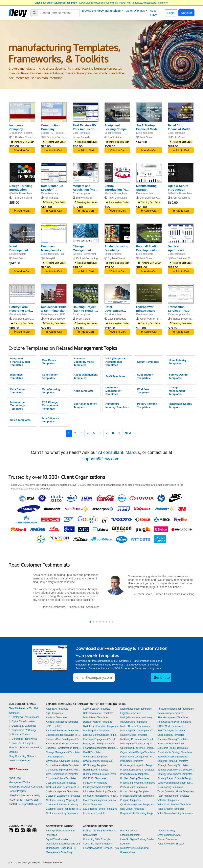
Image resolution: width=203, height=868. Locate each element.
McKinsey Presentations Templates (138, 739)
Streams (13, 752)
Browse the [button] (101, 11)
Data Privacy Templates (96, 717)
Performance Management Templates (138, 757)
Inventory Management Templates (101, 800)
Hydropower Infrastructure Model (146, 311)
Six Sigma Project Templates (173, 748)
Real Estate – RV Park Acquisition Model (84, 129)
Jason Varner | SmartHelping (156, 319)
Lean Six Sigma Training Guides (137, 839)
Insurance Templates (17, 376)
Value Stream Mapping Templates (175, 813)
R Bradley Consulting (25, 137)
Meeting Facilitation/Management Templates (138, 744)
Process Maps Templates (134, 787)
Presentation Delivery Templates (137, 770)
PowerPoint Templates (22, 743)
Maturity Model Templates (134, 735)
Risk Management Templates (173, 717)
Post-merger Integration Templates (138, 765)
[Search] (59, 13)
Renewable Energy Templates (180, 405)
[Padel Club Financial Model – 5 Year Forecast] (181, 112)
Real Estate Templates (49, 362)
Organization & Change (23, 730)
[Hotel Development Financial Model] (22, 233)
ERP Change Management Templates (50, 405)
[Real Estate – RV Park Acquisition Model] (86, 112)
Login (171, 13)
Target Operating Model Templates (176, 791)
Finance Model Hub (183, 319)
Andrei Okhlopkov (54, 319)
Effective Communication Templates (101, 735)
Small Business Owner (169, 835)
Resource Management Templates (176, 709)
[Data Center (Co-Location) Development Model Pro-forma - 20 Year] (54, 173)
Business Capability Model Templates (84, 362)
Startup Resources (167, 839)
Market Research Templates (135, 726)
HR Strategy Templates (95, 765)
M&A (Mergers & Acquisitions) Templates (116, 362)
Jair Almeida (83, 137)
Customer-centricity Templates (62, 813)
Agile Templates (84, 391)
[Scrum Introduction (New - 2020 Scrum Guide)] (117, 173)
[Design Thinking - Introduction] (22, 173)
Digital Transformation (22, 721)
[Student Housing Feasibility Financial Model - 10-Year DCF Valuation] (117, 233)
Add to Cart (22, 150)
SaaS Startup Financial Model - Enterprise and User (148, 131)
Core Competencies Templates (62, 774)
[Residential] (54, 294)
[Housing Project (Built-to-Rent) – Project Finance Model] (86, 294)
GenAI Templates (92, 752)
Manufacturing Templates (51, 391)
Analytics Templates (56, 717)
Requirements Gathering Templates (138, 813)
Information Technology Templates (18, 405)
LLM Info (125, 844)
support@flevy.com (101, 459)
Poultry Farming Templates (147, 405)
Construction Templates (50, 376)
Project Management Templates (137, 796)
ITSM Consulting (22, 198)
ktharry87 (50, 258)
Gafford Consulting (87, 258)
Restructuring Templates (170, 713)
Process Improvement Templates (138, 783)
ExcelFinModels (117, 319)
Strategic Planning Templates (173, 761)
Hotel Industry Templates (178, 362)
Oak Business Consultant (154, 198)
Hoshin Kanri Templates (96, 770)
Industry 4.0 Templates (95, 783)
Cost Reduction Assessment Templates (64, 787)
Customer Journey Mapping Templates (64, 800)
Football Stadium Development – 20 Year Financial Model (149, 252)
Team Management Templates (173, 796)
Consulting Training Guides (97, 844)
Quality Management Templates (137, 805)
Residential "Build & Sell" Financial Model (54, 311)
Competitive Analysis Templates (63, 765)
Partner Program (18, 791)
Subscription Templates (145, 376)
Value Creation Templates (171, 809)
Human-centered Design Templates (101, 774)
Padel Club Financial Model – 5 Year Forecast (180, 129)
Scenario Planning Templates (173, 739)
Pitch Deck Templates (132, 761)
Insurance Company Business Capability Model (21, 131)
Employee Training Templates (99, 744)
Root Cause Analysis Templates (174, 722)
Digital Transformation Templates (100, 726)
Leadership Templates (95, 813)
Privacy (28, 800)
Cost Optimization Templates (61, 783)
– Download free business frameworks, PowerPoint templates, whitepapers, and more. (101, 3)
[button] (90, 622)
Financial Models (19, 735)
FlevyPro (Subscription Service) (25, 748)
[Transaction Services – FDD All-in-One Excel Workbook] (181, 294)
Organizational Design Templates (138, 752)
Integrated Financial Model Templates (20, 362)
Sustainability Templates (170, 787)
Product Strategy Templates (135, 791)
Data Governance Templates (98, 713)
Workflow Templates (144, 391)
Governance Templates (95, 757)
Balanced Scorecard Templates (62, 731)
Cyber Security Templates (97, 709)
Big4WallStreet (85, 198)
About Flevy (154, 13)
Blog (36, 800)
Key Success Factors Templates (100, 809)
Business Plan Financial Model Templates (64, 744)
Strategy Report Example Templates (176, 778)
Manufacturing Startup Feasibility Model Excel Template (148, 191)
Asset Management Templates (86, 376)
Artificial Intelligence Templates (62, 722)
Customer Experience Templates (63, 796)
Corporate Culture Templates (61, 778)
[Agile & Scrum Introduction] (181, 173)
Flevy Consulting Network (22, 756)
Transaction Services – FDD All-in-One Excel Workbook (179, 312)
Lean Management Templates (136, 709)
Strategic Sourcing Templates (173, 765)
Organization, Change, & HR (61, 848)
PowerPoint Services (20, 761)
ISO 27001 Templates (94, 778)
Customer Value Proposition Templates (64, 809)
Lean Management (130, 835)
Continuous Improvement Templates (64, 770)
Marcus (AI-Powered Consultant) (26, 787)
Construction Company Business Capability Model (53, 131)
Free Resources (129, 831)
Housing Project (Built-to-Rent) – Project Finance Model (84, 312)
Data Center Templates (18, 391)
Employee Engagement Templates (101, 739)
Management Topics (19, 782)
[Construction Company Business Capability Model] (54, 112)
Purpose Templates (131, 800)
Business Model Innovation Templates (64, 735)
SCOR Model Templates (170, 726)
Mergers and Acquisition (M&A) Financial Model (86, 190)
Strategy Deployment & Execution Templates (176, 770)
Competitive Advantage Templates (64, 761)
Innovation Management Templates (101, 796)
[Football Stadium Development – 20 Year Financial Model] (149, 233)
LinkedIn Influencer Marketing (24, 795)
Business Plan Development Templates (64, 739)
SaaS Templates (115, 376)
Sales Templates (20, 420)
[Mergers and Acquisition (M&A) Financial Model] (86, 173)
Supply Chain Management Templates (176, 783)
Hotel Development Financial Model (21, 250)
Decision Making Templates (98, 722)
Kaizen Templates (92, 805)
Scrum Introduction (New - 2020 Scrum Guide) (117, 191)
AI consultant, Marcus (119, 452)
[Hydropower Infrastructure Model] (149, 294)
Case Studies (90, 835)
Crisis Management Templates (62, 791)
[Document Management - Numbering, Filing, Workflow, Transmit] (54, 233)
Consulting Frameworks (23, 739)
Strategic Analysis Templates (173, 757)
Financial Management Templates (101, 748)
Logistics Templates (131, 713)
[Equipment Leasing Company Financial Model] (117, 112)
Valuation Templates (168, 800)
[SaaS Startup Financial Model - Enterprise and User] (149, 112)
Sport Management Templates (86, 405)
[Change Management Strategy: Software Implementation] (86, 233)
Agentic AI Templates (57, 709)
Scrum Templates (148, 362)
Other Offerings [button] (135, 11)
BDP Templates (54, 726)
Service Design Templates (178, 376)
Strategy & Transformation (24, 717)
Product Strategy (166, 831)
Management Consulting (59, 852)
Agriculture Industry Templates (117, 405)
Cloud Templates (55, 757)
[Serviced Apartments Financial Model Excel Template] (181, 233)
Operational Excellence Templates (138, 748)
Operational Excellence (23, 726)
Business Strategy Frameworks (100, 831)
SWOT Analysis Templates (171, 731)
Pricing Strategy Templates (135, 774)
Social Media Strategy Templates (175, 752)
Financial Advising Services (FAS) (101, 848)
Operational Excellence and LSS (63, 844)
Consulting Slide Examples (97, 839)
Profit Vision (115, 137)
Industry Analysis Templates (98, 787)
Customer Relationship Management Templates (64, 805)
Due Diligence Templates (51, 420)
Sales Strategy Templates (171, 735)
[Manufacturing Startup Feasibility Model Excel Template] (149, 173)
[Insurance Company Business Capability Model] (22, 112)
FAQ (11, 800)
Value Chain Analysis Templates (174, 805)
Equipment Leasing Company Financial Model (117, 129)
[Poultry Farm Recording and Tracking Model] (22, 294)
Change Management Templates (177, 391)
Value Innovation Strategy (171, 844)
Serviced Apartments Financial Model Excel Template (179, 252)
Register (187, 13)
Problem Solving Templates (135, 778)
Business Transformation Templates (64, 748)
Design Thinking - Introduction (22, 188)
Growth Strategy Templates (97, 761)
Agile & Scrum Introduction (178, 188)
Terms (19, 800)
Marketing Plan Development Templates (138, 731)
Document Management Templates (113, 391)
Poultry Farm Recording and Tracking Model (20, 311)
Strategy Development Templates (175, 774)
